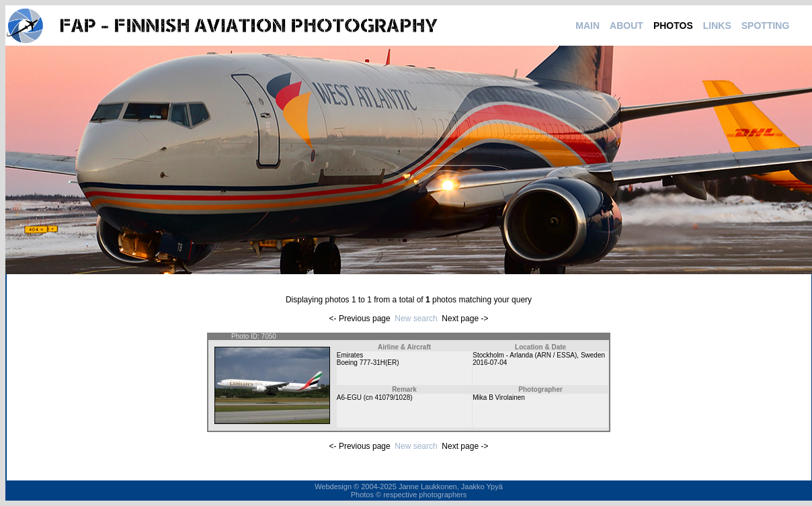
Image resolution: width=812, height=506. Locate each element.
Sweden (593, 355)
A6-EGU (349, 397)
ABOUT (626, 26)
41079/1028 (392, 397)
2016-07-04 (490, 363)
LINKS (717, 26)
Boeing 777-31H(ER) (368, 363)
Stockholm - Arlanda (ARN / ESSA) (525, 355)
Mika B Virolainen (499, 397)
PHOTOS (673, 26)
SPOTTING (766, 26)
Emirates (350, 355)
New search (416, 319)
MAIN (587, 26)
